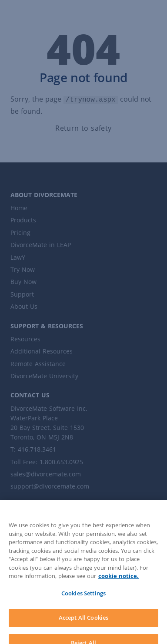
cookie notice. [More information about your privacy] (119, 581)
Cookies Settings (83, 598)
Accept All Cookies (83, 623)
